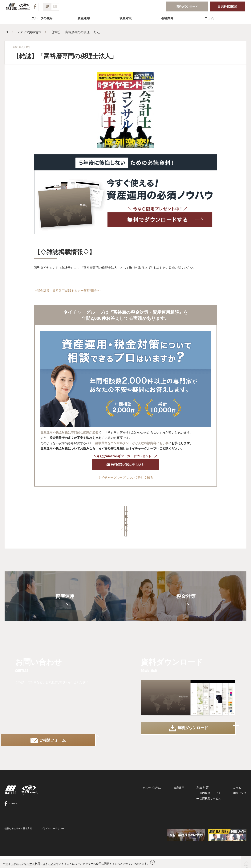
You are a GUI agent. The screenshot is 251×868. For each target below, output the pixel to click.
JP (47, 6)
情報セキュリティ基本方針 (18, 825)
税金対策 (186, 580)
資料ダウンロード (187, 6)
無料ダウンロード (188, 716)
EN (55, 6)
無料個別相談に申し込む (126, 466)
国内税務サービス (210, 783)
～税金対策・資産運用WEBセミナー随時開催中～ (69, 290)
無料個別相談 (227, 6)
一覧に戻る (126, 514)
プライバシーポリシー (53, 825)
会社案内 (167, 18)
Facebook (11, 800)
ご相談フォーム (63, 716)
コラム (209, 18)
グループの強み (42, 18)
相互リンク (240, 783)
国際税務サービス (210, 788)
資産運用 (84, 18)
